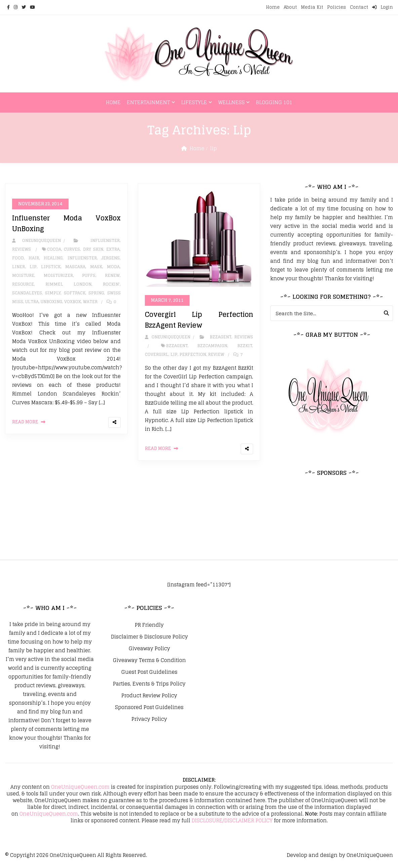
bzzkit (245, 346)
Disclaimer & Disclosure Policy (149, 637)
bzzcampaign (212, 346)
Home (273, 7)
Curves (72, 249)
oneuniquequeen (36, 240)
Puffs (89, 275)
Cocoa (54, 249)
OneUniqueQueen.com (80, 787)
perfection (193, 354)
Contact (359, 7)
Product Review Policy (149, 696)
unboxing (51, 302)
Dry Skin (93, 249)
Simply (53, 293)
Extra (113, 249)
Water (90, 302)
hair (34, 258)
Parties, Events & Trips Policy (149, 684)
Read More (25, 422)
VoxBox (73, 302)
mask (96, 267)
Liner (18, 267)
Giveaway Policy (149, 649)
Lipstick (51, 267)
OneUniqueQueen (73, 855)
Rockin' (111, 284)
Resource (23, 284)
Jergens (111, 258)
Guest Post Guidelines (149, 672)
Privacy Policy (149, 719)
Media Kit (312, 7)
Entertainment (148, 102)
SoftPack (75, 293)
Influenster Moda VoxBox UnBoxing (66, 223)
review (216, 354)
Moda (113, 267)
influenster (82, 258)
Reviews (22, 249)
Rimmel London (68, 284)
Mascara (75, 267)
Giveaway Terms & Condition (149, 660)
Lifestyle (194, 102)
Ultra (32, 302)
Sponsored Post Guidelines (149, 707)
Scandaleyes (27, 293)
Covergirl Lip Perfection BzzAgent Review (199, 320)
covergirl (157, 354)
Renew (112, 275)
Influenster (105, 240)
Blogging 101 (274, 102)
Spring (96, 293)
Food (18, 258)
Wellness (231, 102)
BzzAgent (221, 337)
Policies (336, 7)
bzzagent (177, 346)
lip (33, 267)
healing (53, 258)
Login (383, 7)
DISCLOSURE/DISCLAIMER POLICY (232, 820)
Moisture (23, 275)
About (290, 7)
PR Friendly (149, 625)
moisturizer (58, 275)
